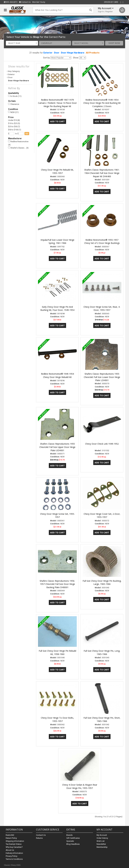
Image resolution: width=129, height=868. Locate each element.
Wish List (101, 841)
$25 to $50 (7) (14, 126)
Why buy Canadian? (14, 847)
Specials (70, 841)
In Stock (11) (15, 96)
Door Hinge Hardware (73, 53)
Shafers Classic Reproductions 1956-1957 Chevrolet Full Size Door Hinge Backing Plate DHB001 (57, 584)
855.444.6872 (11, 2)
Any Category (14, 71)
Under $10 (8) (14, 120)
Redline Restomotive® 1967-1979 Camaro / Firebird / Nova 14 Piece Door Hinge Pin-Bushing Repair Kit (57, 103)
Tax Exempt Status (14, 844)
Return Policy (11, 838)
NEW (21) (13, 112)
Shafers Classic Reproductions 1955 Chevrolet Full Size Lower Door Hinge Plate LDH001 (102, 377)
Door (57, 53)
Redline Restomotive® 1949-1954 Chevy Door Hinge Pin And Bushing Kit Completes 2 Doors (102, 103)
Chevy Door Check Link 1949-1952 (102, 444)
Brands (69, 835)
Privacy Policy (11, 856)
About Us (10, 850)
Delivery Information (14, 853)
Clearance (14, 104)
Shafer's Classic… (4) (18, 148)
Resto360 (10, 835)
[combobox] (22, 43)
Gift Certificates (73, 838)
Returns (39, 838)
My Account (102, 835)
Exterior (48, 53)
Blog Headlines (73, 844)
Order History (102, 838)
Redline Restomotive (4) (18, 143)
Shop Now (114, 43)
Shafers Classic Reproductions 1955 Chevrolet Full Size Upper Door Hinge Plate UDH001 (57, 447)
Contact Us (25, 2)
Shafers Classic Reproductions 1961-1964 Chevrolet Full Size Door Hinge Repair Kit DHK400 (102, 173)
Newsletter (101, 844)
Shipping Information (15, 841)
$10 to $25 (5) (14, 123)
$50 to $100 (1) (15, 130)
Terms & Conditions (14, 859)
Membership (102, 847)
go (27, 134)
